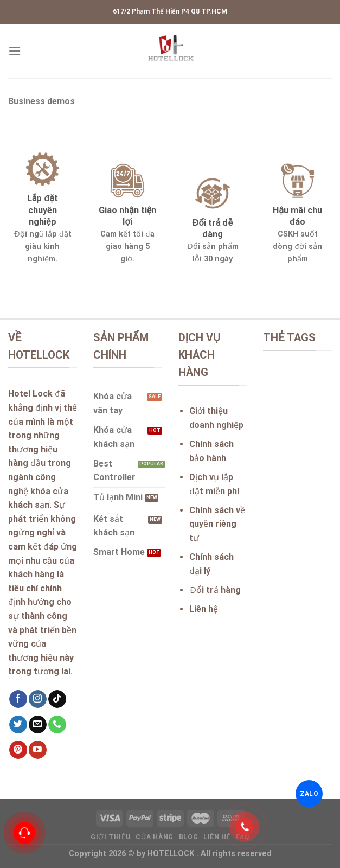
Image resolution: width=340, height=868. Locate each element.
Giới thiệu (110, 837)
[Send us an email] (38, 725)
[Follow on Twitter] (18, 725)
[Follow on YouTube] (38, 750)
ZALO (309, 794)
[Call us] (57, 725)
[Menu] (15, 51)
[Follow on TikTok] (57, 699)
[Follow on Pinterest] (18, 750)
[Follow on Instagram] (38, 699)
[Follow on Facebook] (18, 699)
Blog (188, 837)
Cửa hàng (155, 837)
